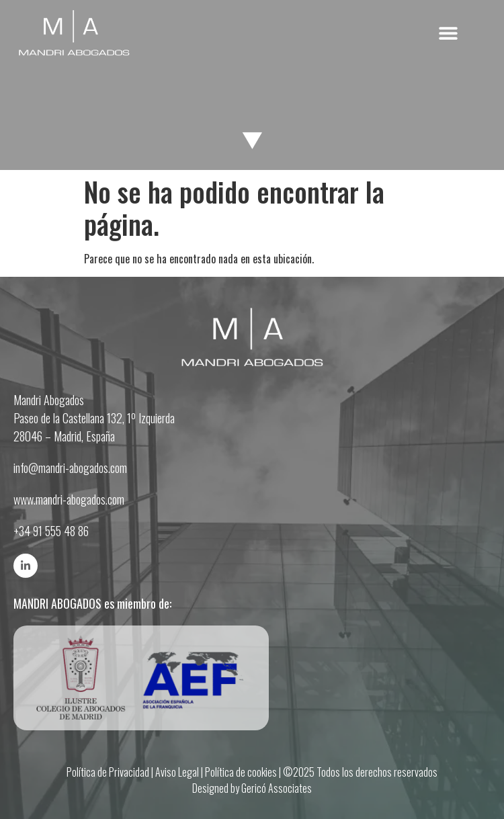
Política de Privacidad (108, 772)
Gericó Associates (277, 788)
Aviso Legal (177, 772)
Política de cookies (241, 772)
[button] (449, 33)
